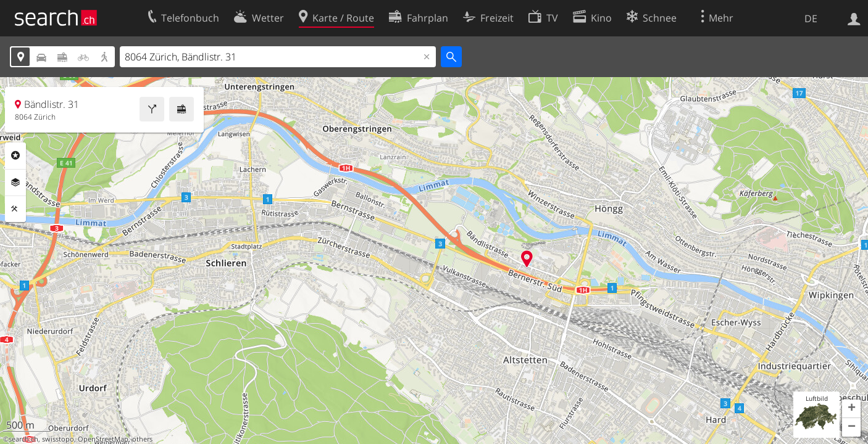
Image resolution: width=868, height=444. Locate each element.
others (142, 439)
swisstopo (58, 439)
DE (811, 18)
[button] (851, 409)
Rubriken (15, 155)
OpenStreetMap (103, 439)
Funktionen (15, 209)
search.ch (23, 439)
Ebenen (15, 183)
